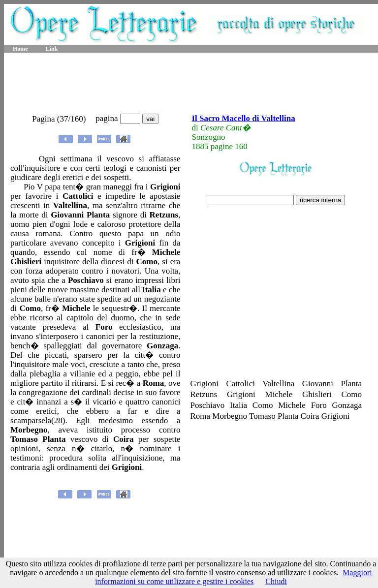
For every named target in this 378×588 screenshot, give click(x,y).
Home (20, 49)
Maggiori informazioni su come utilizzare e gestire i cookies (234, 577)
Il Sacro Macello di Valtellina (243, 118)
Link (52, 49)
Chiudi (276, 581)
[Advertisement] (191, 84)
